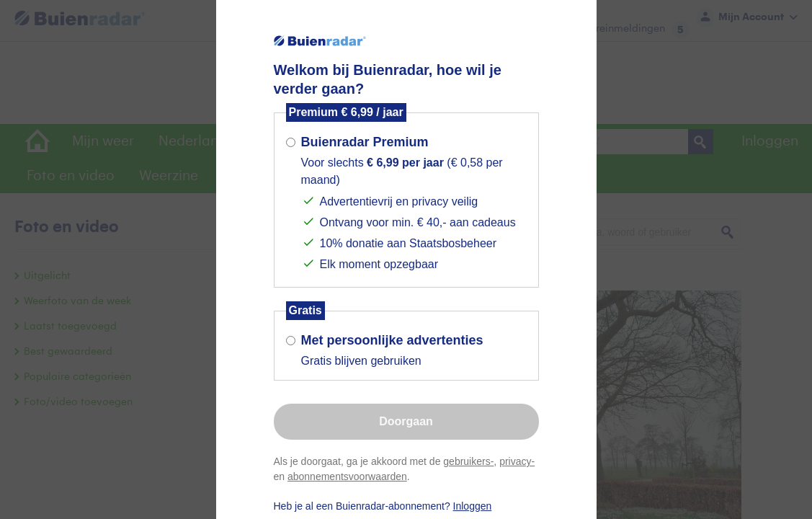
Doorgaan (406, 421)
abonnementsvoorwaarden (347, 476)
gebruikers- (468, 461)
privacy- (517, 461)
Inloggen (473, 506)
